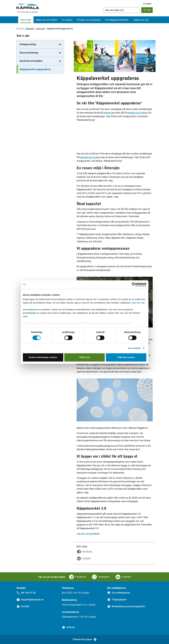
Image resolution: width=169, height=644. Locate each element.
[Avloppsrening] (40, 44)
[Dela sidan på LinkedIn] (84, 559)
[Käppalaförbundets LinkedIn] (123, 577)
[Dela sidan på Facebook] (84, 552)
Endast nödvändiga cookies (43, 357)
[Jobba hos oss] (141, 20)
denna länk (109, 113)
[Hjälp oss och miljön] (46, 20)
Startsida (30, 29)
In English (147, 4)
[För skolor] (67, 20)
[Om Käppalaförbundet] (117, 20)
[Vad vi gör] (26, 20)
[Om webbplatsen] (119, 593)
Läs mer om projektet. (88, 534)
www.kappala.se (32, 309)
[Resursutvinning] (40, 53)
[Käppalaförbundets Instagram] (100, 577)
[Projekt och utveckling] (89, 20)
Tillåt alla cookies (126, 357)
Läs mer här (138, 303)
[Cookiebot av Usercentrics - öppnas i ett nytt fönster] (134, 285)
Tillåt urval (84, 357)
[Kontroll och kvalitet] (40, 61)
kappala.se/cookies (138, 113)
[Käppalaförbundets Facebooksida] (77, 577)
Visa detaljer (134, 348)
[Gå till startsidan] (28, 8)
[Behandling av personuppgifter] (126, 606)
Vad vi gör (40, 29)
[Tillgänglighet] (117, 600)
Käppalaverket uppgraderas (35, 69)
